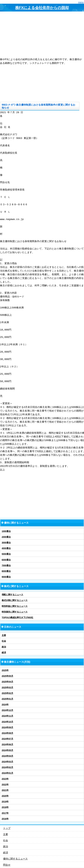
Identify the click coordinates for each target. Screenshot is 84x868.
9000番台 (6, 577)
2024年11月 (7, 716)
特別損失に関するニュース (15, 612)
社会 (4, 641)
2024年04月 (7, 756)
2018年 (5, 807)
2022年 (5, 784)
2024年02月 (7, 767)
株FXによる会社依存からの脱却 (42, 8)
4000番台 (6, 548)
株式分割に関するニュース (15, 600)
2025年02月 (7, 693)
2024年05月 (7, 750)
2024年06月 (7, 744)
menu (81, 2)
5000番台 (6, 554)
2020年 (5, 796)
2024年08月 (7, 733)
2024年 (5, 705)
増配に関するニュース (12, 595)
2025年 (5, 670)
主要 (4, 635)
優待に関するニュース (15, 859)
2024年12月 (7, 710)
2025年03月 (7, 687)
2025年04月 (7, 682)
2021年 (5, 790)
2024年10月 (7, 722)
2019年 (5, 802)
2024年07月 (7, 739)
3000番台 (6, 543)
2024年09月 (7, 727)
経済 (4, 652)
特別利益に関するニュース (15, 606)
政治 (4, 647)
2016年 (5, 819)
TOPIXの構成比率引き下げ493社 (17, 617)
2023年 (5, 779)
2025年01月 (7, 699)
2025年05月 (7, 676)
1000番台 (6, 531)
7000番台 (6, 565)
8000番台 (6, 571)
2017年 (5, 813)
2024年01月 (7, 773)
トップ (7, 828)
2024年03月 (7, 762)
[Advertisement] (42, 35)
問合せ (7, 865)
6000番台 (6, 560)
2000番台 (6, 537)
